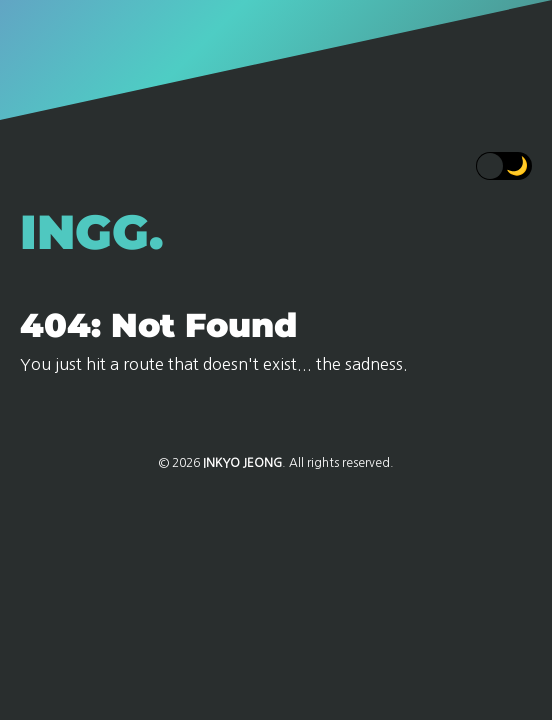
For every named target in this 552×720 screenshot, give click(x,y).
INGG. (92, 232)
